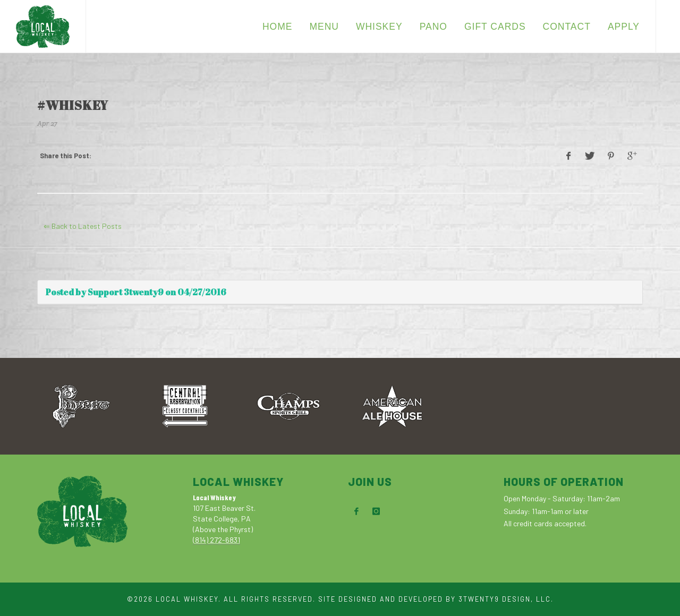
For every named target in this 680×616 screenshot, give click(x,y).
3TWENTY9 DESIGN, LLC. (506, 599)
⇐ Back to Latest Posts (83, 226)
